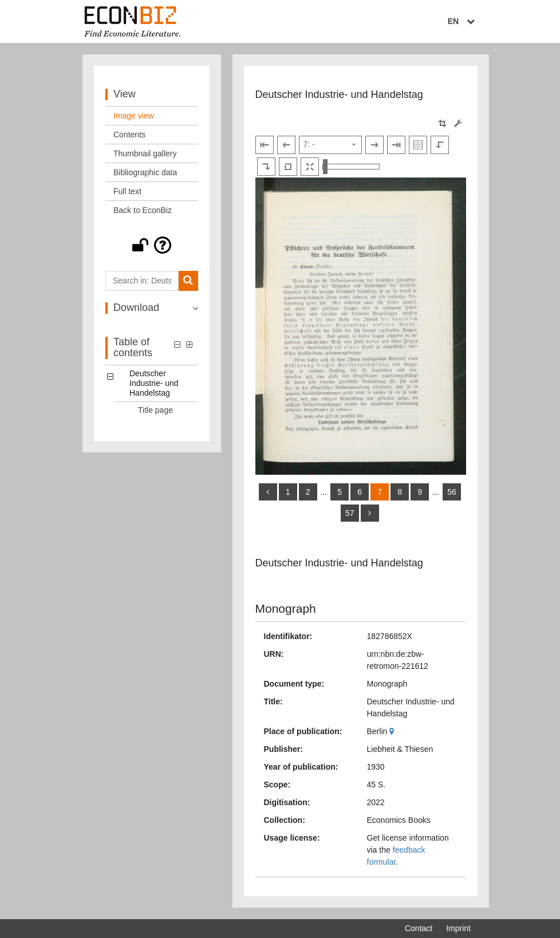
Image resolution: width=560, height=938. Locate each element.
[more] (370, 513)
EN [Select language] (463, 21)
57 (350, 513)
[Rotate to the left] (440, 145)
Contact (419, 928)
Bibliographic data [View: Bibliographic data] (145, 172)
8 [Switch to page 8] (400, 492)
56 (452, 492)
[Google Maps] (393, 731)
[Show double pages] (418, 145)
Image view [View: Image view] (134, 116)
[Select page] (330, 145)
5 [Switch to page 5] (340, 492)
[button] (152, 245)
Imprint (458, 928)
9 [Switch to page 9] (420, 492)
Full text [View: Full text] (127, 191)
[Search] (188, 281)
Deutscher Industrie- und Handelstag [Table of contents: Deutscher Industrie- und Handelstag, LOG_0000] (154, 383)
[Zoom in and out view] (351, 167)
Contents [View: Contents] (129, 135)
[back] (268, 492)
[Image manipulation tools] (458, 123)
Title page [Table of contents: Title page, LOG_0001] (155, 410)
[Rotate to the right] (266, 167)
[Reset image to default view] (288, 167)
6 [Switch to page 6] (360, 492)
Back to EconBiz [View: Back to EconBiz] (143, 210)
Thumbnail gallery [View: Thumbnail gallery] (145, 153)
